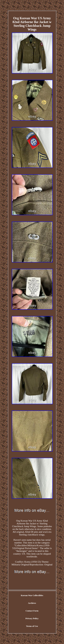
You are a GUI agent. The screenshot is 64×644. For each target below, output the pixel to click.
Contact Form (32, 611)
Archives (32, 603)
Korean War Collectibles (32, 595)
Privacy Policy (32, 618)
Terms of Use (32, 626)
